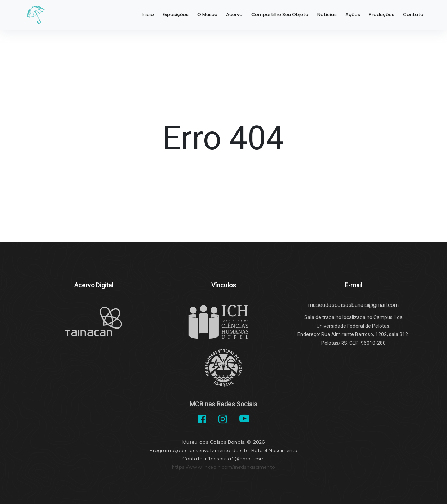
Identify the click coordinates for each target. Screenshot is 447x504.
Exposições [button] (176, 15)
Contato (413, 15)
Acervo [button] (234, 15)
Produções (382, 15)
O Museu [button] (207, 15)
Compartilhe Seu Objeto (280, 15)
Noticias (327, 15)
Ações (353, 15)
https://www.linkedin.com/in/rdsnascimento (223, 467)
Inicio (148, 15)
